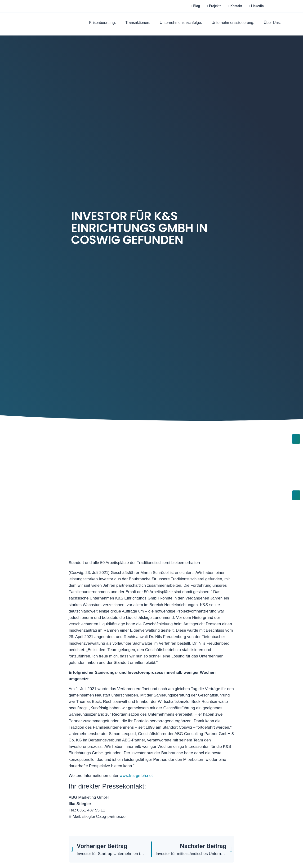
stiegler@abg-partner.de (104, 817)
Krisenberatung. (102, 23)
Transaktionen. (138, 23)
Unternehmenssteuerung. (233, 23)
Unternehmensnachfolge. (181, 23)
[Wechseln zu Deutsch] (274, 6)
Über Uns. (272, 23)
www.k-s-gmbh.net (136, 776)
